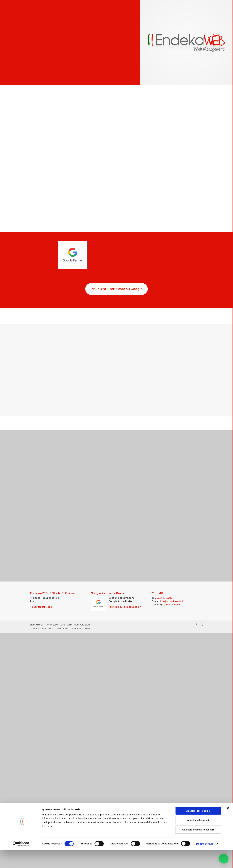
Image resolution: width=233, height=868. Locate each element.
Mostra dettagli (205, 862)
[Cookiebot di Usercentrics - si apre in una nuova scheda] (21, 862)
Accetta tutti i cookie (198, 829)
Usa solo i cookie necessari (198, 848)
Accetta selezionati (198, 838)
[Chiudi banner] (228, 826)
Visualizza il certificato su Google (117, 289)
